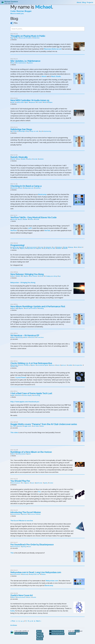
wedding (41, 308)
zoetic (34, 597)
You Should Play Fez (20, 480)
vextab (35, 159)
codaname (48, 247)
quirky (46, 483)
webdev (41, 159)
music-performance (26, 37)
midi (45, 102)
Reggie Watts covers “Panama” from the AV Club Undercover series (44, 424)
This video (14, 432)
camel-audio (20, 102)
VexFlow (14, 230)
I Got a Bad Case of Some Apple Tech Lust (31, 393)
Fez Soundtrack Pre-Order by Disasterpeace (32, 544)
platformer (39, 483)
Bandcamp (42, 194)
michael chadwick (21, 633)
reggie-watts (27, 426)
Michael (44, 4)
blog (13, 62)
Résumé (40, 639)
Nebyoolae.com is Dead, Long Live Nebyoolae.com (36, 572)
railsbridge (22, 131)
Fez (39, 491)
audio (13, 102)
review (51, 483)
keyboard (33, 102)
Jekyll (77, 631)
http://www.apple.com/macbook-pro (25, 401)
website (65, 248)
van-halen (36, 426)
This (12, 552)
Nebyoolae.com (52, 580)
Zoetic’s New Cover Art (22, 595)
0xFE (30, 228)
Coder (13, 8)
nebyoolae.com (29, 188)
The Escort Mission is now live (22, 520)
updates (30, 62)
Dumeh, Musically (19, 157)
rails (16, 131)
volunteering (47, 131)
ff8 (22, 276)
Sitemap (40, 633)
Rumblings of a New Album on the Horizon (31, 451)
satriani (41, 276)
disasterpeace (16, 483)
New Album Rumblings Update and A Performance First (38, 306)
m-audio (39, 102)
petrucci (64, 365)
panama (20, 426)
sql (41, 131)
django (71, 247)
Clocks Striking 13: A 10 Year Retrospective (31, 363)
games (27, 483)
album (13, 276)
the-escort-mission (35, 514)
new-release (34, 276)
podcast (25, 514)
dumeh (13, 159)
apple (13, 395)
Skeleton (72, 633)
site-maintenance (21, 62)
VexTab (47, 230)
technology (37, 395)
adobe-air (23, 247)
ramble (70, 365)
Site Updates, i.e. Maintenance (25, 60)
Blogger (28, 8)
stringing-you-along (51, 276)
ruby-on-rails (34, 131)
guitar (16, 37)
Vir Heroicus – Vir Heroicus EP (25, 335)
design (66, 247)
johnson (52, 365)
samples (50, 102)
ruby (28, 131)
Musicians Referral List (53, 49)
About (44, 76)
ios (11, 248)
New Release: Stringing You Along (27, 274)
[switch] (12, 20)
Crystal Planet (21, 377)
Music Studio (56, 76)
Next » (39, 621)
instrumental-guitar (42, 365)
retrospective (78, 365)
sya (59, 276)
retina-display (27, 395)
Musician (20, 8)
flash (76, 247)
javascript (14, 219)
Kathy (13, 610)
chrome (41, 247)
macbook (19, 395)
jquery (23, 248)
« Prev (13, 621)
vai (17, 366)
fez (23, 483)
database (59, 247)
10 (32, 621)
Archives (14, 625)
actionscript (15, 247)
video (42, 426)
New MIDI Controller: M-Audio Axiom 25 (30, 100)
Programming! (17, 245)
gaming (24, 546)
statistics (38, 188)
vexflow (30, 159)
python (39, 248)
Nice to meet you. (17, 11)
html (80, 247)
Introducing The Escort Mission (26, 512)
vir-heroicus (40, 337)
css (54, 247)
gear (27, 102)
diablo (18, 276)
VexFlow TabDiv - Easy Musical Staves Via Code (33, 217)
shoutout (32, 337)
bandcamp (14, 188)
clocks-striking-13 (25, 365)
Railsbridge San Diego (21, 129)
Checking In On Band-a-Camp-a (26, 186)
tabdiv (24, 159)
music (19, 159)
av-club (13, 426)
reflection (36, 37)
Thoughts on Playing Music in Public (28, 35)
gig (12, 37)
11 (35, 621)
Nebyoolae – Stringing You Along (23, 282)
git (12, 131)
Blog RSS (40, 636)
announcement (32, 247)
